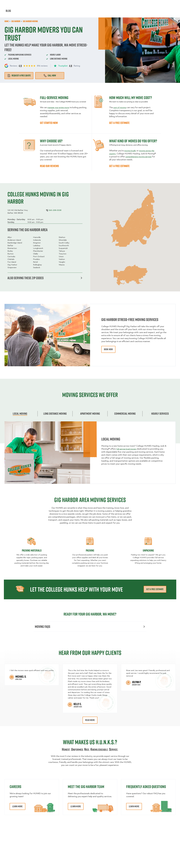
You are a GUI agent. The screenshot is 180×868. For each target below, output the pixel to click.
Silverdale (63, 240)
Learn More (17, 808)
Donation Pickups (88, 12)
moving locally (131, 151)
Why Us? (139, 12)
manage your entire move (59, 107)
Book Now (169, 12)
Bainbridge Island (15, 243)
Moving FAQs (90, 628)
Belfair (10, 246)
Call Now (50, 75)
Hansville (37, 237)
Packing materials (32, 551)
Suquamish (63, 248)
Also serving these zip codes (45, 278)
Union (61, 256)
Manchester (38, 251)
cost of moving (121, 107)
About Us (107, 4)
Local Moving (20, 414)
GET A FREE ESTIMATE (119, 123)
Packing (90, 551)
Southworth (64, 246)
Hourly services (160, 414)
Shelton (62, 237)
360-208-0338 (169, 4)
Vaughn (62, 262)
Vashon (62, 259)
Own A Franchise (124, 4)
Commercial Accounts (74, 4)
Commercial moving (125, 414)
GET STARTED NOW (49, 123)
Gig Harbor (12, 265)
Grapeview (12, 267)
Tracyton (63, 254)
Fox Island (12, 262)
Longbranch (38, 248)
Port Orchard (39, 256)
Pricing (127, 12)
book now (108, 350)
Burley (10, 251)
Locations (93, 4)
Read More (90, 721)
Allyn (10, 237)
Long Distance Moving (55, 414)
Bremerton (12, 248)
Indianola (37, 240)
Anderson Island (14, 240)
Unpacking (148, 551)
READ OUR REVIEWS (49, 166)
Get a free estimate (155, 590)
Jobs (57, 4)
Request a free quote (19, 75)
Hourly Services (110, 12)
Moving (53, 12)
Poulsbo (36, 259)
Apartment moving (90, 414)
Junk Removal (68, 12)
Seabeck (37, 267)
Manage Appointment (145, 4)
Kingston (37, 243)
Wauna (62, 265)
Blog (150, 12)
